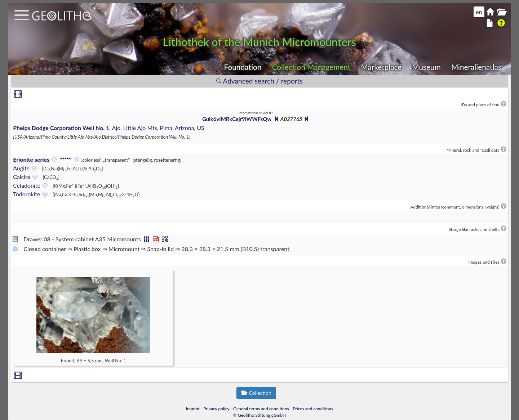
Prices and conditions (313, 409)
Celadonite (27, 185)
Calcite (22, 177)
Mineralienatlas (476, 67)
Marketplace (381, 67)
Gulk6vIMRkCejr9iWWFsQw (237, 119)
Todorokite (26, 194)
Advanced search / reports (259, 81)
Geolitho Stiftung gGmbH (262, 415)
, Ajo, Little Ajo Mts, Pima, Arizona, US (109, 128)
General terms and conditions (261, 409)
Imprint (193, 409)
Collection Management (311, 67)
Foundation (243, 67)
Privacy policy (217, 409)
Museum (426, 67)
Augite (21, 168)
